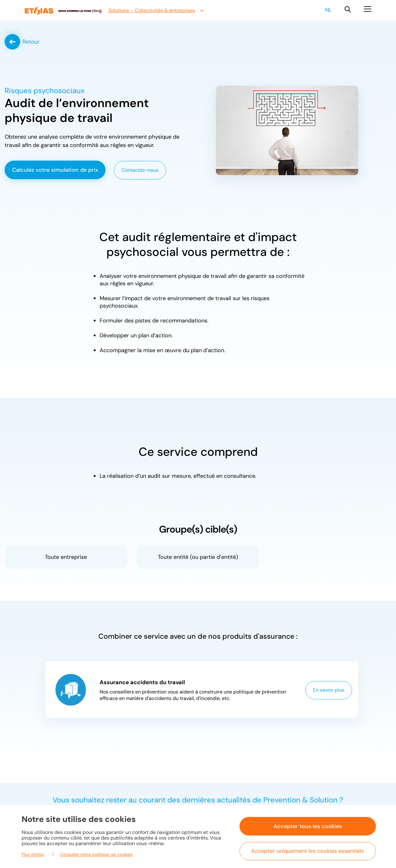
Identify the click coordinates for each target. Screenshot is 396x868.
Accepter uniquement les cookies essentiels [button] (308, 851)
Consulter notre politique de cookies (96, 854)
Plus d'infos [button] (33, 854)
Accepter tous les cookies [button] (308, 826)
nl (328, 10)
